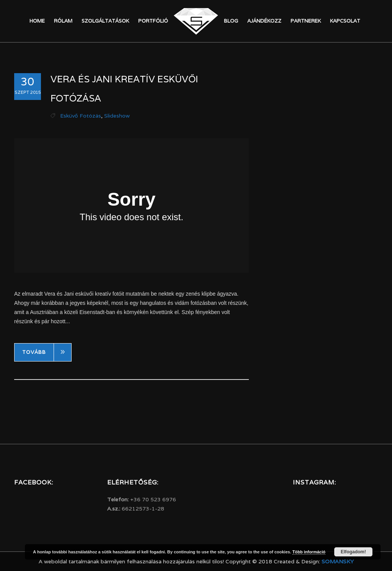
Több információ (309, 552)
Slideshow (117, 116)
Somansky (338, 561)
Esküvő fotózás (81, 116)
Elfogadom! (353, 552)
